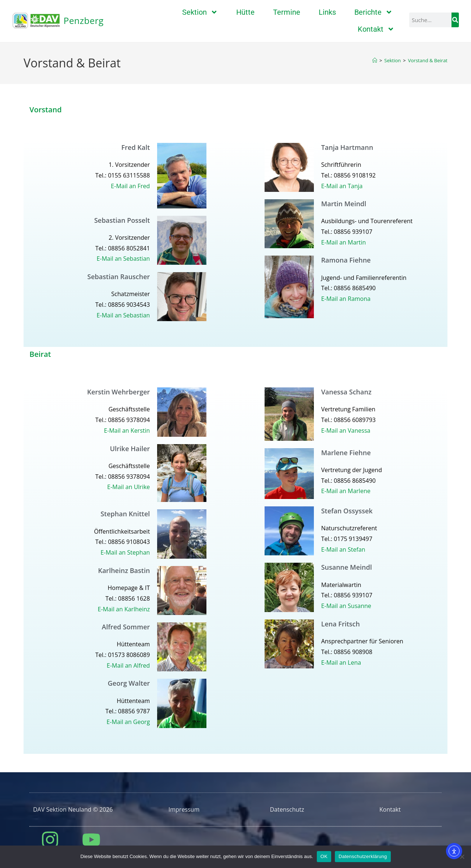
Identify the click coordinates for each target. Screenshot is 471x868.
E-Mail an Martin (344, 242)
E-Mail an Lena (341, 663)
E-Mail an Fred (130, 186)
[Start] (375, 60)
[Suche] (455, 20)
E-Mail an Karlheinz (124, 609)
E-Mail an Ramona (346, 299)
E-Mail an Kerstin (127, 431)
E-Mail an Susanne (346, 606)
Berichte (373, 12)
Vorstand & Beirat (428, 60)
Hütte (245, 12)
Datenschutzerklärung (363, 856)
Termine (287, 12)
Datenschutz (287, 809)
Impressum (184, 809)
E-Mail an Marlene (346, 491)
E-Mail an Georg (128, 722)
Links (327, 12)
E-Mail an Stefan (343, 549)
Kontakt (376, 29)
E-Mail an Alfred (128, 665)
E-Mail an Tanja (342, 186)
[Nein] (462, 857)
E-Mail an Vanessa (346, 431)
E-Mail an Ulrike (128, 487)
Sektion (200, 12)
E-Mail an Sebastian (123, 259)
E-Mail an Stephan (125, 552)
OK (324, 856)
